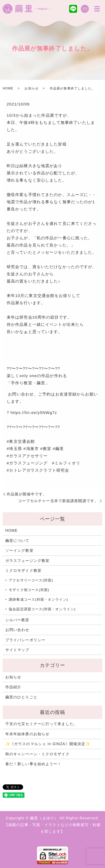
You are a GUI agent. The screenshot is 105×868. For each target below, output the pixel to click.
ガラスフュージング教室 (27, 561)
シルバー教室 (17, 620)
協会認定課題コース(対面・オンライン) (42, 609)
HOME (8, 88)
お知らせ (31, 88)
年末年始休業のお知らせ (27, 734)
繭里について (17, 541)
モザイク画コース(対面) (29, 590)
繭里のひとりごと (21, 697)
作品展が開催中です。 (27, 494)
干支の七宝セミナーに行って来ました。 (41, 724)
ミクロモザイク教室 (23, 570)
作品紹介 (13, 687)
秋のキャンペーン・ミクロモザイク (37, 754)
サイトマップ (17, 650)
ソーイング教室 (19, 550)
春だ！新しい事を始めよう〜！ (33, 764)
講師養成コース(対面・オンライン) (38, 599)
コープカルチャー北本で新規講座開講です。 (58, 501)
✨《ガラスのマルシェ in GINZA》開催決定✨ (48, 744)
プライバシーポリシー (25, 640)
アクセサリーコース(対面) (31, 580)
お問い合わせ (17, 630)
